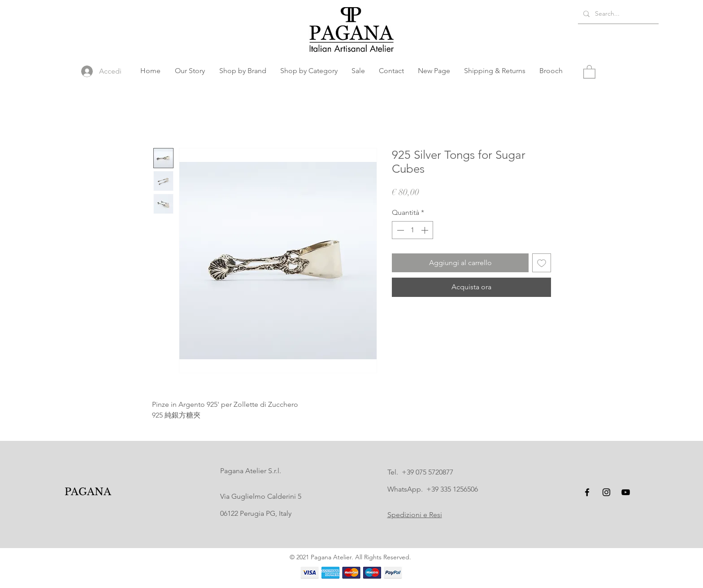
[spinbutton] (412, 230)
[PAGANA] (88, 492)
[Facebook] (587, 492)
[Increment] (425, 230)
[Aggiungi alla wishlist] (542, 263)
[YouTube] (626, 492)
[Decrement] (399, 230)
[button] (243, 71)
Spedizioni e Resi (415, 515)
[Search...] (617, 14)
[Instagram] (606, 492)
